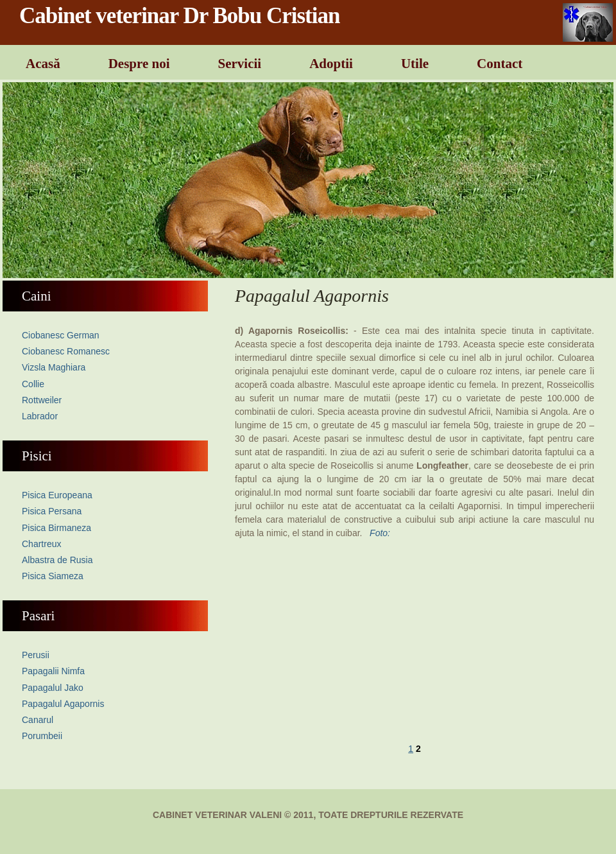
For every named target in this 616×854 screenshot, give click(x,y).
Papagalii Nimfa (53, 671)
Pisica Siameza (53, 576)
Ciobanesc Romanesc (66, 351)
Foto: (380, 533)
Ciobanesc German (61, 335)
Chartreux (41, 544)
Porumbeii (42, 736)
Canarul (38, 720)
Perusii (36, 655)
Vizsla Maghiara (54, 367)
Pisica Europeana (57, 495)
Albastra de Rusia (57, 560)
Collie (33, 384)
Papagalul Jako (53, 688)
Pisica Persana (52, 511)
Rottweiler (42, 400)
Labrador (40, 416)
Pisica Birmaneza (56, 528)
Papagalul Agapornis (63, 704)
